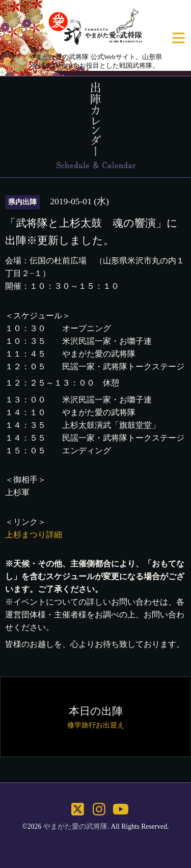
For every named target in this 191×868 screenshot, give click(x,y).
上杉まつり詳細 (34, 535)
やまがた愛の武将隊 (75, 826)
